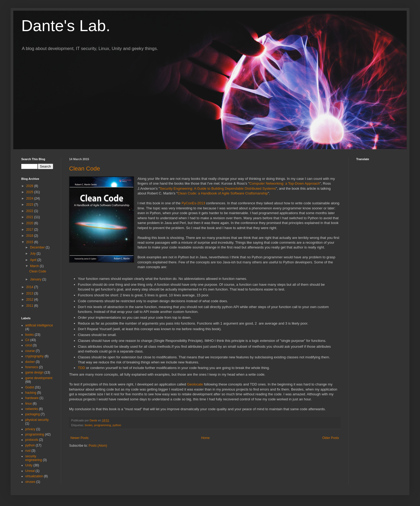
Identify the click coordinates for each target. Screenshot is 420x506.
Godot (30, 387)
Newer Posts (79, 438)
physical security (37, 420)
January (36, 279)
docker (30, 362)
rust (28, 451)
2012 (30, 300)
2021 (30, 217)
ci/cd (29, 345)
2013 (30, 293)
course (30, 351)
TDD (81, 368)
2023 (30, 205)
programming (103, 425)
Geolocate (196, 384)
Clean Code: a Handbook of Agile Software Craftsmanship (223, 193)
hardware (32, 398)
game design (34, 372)
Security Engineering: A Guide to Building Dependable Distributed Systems (218, 188)
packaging (33, 414)
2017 (30, 230)
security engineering (34, 458)
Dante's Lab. (66, 26)
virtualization (34, 476)
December (38, 247)
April (34, 260)
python (117, 425)
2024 (30, 198)
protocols (32, 440)
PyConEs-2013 (193, 203)
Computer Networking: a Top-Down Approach (284, 183)
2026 (30, 186)
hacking (31, 393)
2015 (30, 242)
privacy (30, 429)
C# (27, 340)
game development (39, 378)
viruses (30, 482)
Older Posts (331, 438)
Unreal (30, 471)
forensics (32, 367)
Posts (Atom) (98, 446)
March (35, 266)
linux (29, 404)
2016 (30, 236)
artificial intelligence (39, 325)
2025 (30, 192)
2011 (30, 306)
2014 (30, 287)
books (89, 425)
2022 (30, 211)
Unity (29, 465)
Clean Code (85, 169)
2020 (30, 223)
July (33, 254)
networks (32, 409)
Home (205, 438)
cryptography (34, 356)
